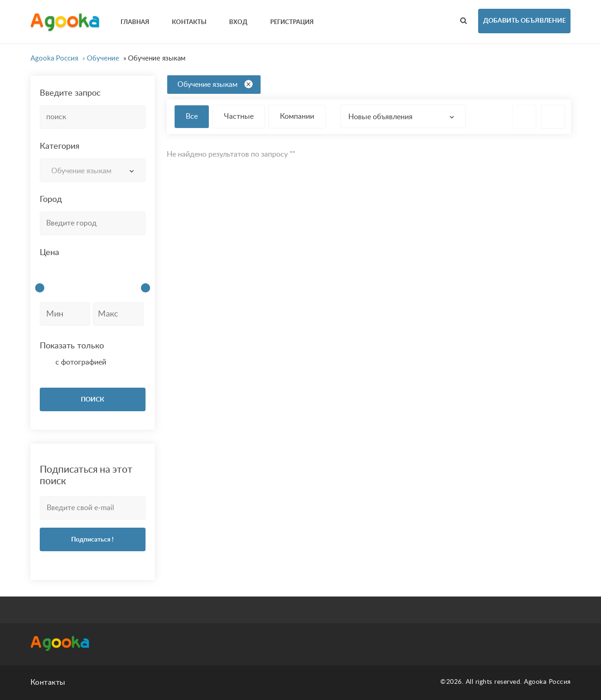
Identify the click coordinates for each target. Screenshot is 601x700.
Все (192, 116)
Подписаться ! (92, 540)
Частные (239, 116)
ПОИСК (93, 400)
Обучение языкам (215, 84)
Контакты (48, 682)
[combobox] (93, 170)
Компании (297, 116)
